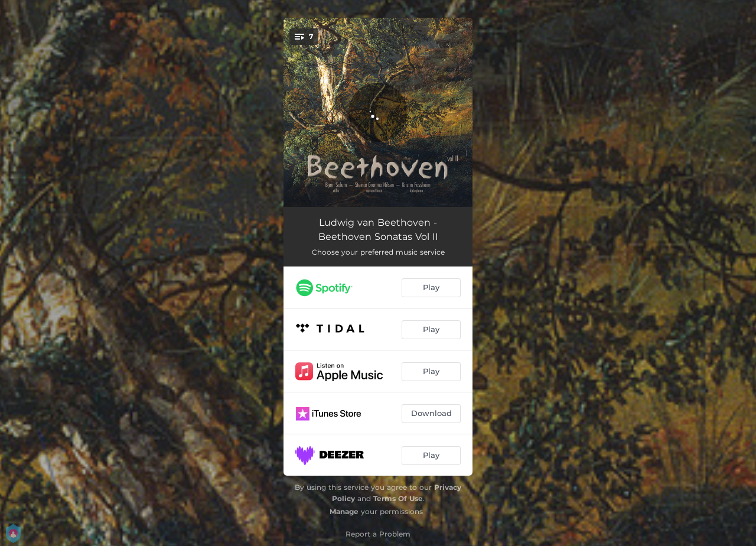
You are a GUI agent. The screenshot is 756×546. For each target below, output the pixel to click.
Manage (344, 511)
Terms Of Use (398, 498)
